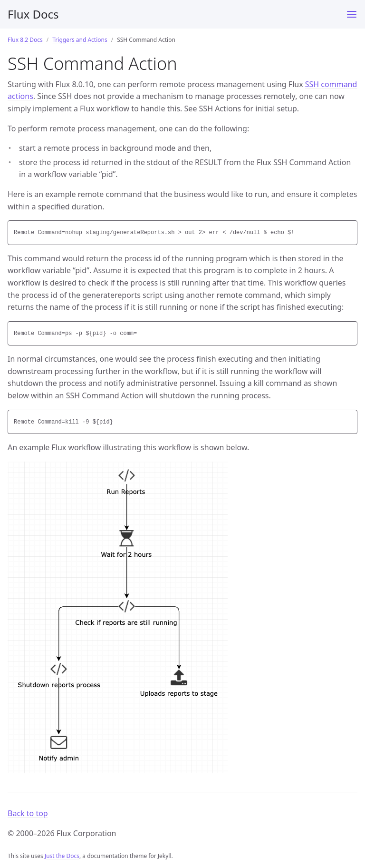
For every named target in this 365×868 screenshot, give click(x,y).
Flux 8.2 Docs (25, 40)
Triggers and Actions (80, 40)
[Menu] (352, 14)
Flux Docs (33, 14)
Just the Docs (62, 856)
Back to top (28, 813)
